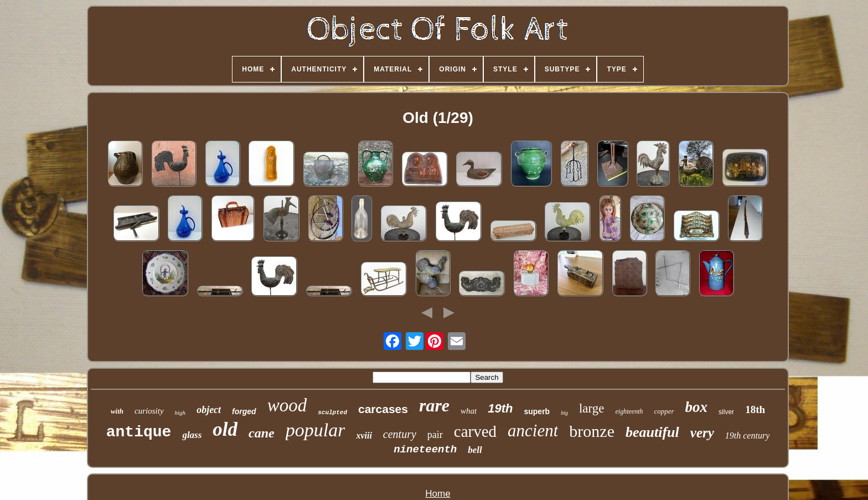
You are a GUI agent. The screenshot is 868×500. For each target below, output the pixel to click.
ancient (533, 431)
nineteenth (425, 450)
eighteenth (629, 411)
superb (537, 411)
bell (475, 450)
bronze (592, 431)
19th (500, 408)
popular (316, 430)
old (225, 429)
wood (287, 405)
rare (434, 405)
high (180, 413)
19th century (747, 435)
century (400, 434)
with (117, 411)
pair (435, 435)
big (564, 413)
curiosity (149, 411)
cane (262, 433)
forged (244, 411)
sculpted (332, 413)
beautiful (652, 432)
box (697, 407)
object (209, 410)
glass (192, 435)
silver (726, 412)
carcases (383, 409)
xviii (364, 435)
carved (475, 431)
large (592, 408)
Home (438, 494)
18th (755, 409)
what (469, 411)
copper (664, 411)
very (702, 433)
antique (139, 432)
